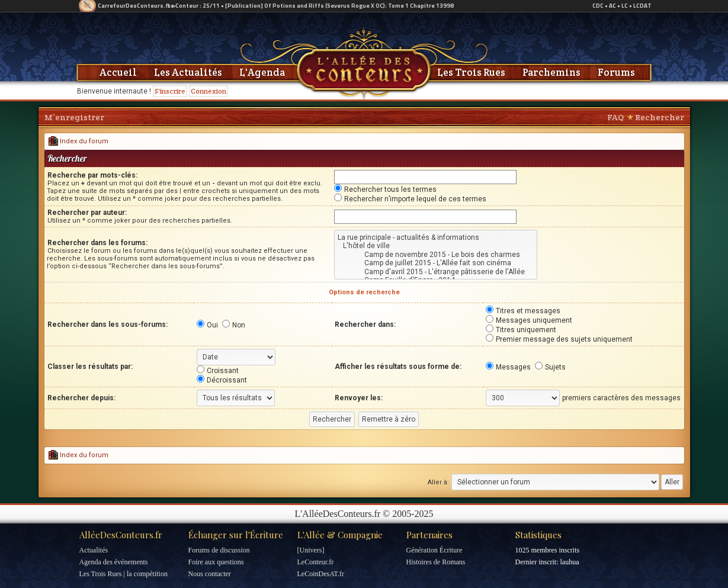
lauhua (569, 562)
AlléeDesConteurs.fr (121, 535)
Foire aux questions (216, 562)
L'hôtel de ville (436, 246)
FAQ (615, 117)
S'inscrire (170, 91)
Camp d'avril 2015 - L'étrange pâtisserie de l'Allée (436, 272)
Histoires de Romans (436, 562)
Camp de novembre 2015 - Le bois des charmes (436, 255)
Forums (616, 72)
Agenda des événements (114, 562)
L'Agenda (262, 72)
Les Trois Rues (471, 72)
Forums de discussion (219, 550)
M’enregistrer (74, 117)
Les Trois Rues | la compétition (124, 574)
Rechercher (660, 117)
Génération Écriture (434, 550)
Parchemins (551, 72)
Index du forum (78, 141)
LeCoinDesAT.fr (321, 574)
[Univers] (311, 550)
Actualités (94, 550)
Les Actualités (188, 72)
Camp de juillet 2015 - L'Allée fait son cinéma (436, 263)
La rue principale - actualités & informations (436, 237)
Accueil (118, 72)
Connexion (209, 91)
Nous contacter (210, 574)
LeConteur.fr (316, 562)
